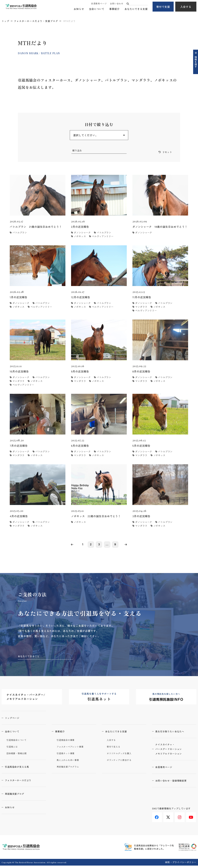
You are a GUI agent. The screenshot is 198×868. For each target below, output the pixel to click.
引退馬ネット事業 (67, 756)
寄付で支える (114, 749)
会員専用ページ (99, 4)
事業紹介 (114, 9)
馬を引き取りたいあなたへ (173, 734)
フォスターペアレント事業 (72, 749)
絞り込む (78, 151)
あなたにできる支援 (136, 9)
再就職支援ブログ (18, 796)
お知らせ (79, 9)
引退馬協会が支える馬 (20, 769)
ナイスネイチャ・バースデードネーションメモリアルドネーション (172, 752)
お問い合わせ (117, 4)
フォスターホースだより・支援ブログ (36, 21)
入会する (186, 7)
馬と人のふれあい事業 (70, 762)
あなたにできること (30, 658)
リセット (167, 152)
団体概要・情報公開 (18, 756)
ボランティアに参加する (121, 762)
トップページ (15, 720)
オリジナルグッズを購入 (121, 756)
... (109, 546)
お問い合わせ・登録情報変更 (175, 785)
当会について (97, 9)
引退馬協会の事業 (67, 742)
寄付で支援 (163, 7)
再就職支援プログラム (70, 769)
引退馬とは (13, 749)
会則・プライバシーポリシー (181, 865)
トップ (6, 21)
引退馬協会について (18, 742)
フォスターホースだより (22, 783)
